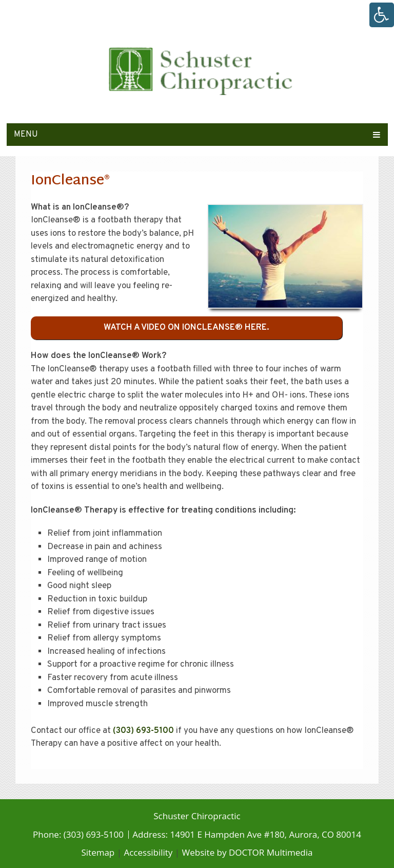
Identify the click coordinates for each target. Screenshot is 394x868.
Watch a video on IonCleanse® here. (186, 328)
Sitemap (98, 852)
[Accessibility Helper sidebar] (382, 15)
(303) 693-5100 (143, 731)
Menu (26, 135)
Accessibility (148, 852)
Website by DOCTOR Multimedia (248, 852)
